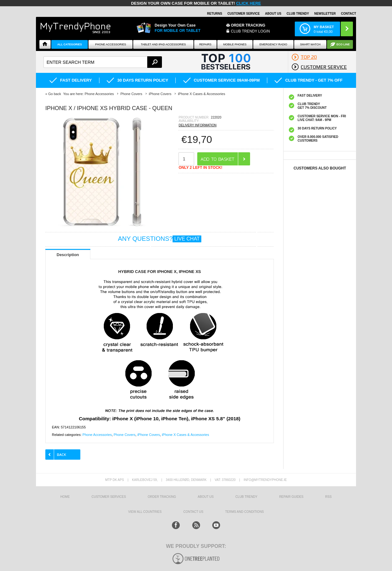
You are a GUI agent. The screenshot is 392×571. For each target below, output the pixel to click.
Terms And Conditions (244, 512)
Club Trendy (298, 14)
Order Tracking (248, 25)
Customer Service (244, 14)
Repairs (205, 44)
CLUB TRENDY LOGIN (251, 31)
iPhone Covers (148, 435)
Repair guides (291, 497)
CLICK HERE (248, 3)
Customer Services (109, 497)
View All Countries (145, 512)
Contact (349, 14)
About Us (273, 14)
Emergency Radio (273, 44)
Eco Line (343, 44)
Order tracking (162, 497)
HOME (65, 497)
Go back (55, 94)
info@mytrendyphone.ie (265, 480)
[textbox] (103, 62)
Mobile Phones (235, 44)
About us (206, 497)
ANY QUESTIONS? (160, 239)
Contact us (193, 512)
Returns (214, 14)
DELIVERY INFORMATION (197, 125)
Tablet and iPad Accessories (163, 44)
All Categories (70, 44)
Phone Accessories (111, 44)
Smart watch (310, 44)
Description (68, 255)
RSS (328, 497)
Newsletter (325, 14)
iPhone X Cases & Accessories (186, 435)
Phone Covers (125, 435)
